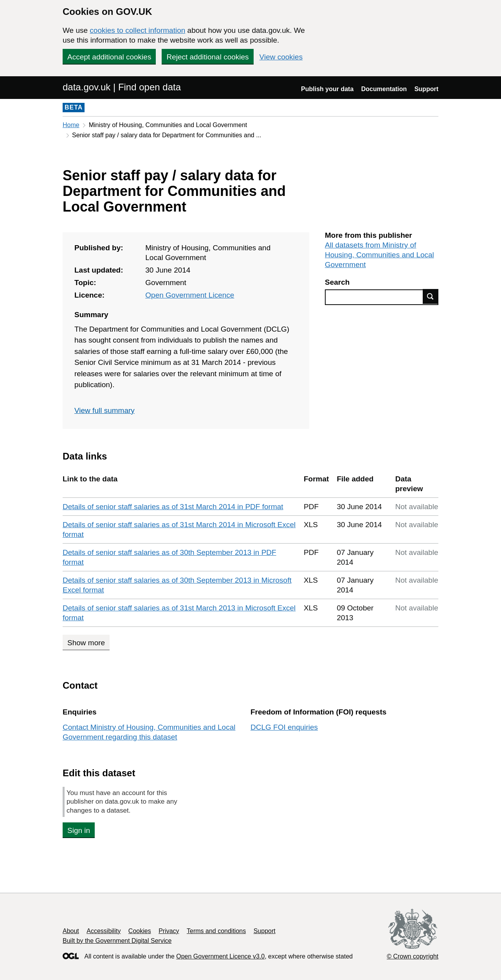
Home (71, 125)
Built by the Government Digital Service (117, 941)
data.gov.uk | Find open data (122, 87)
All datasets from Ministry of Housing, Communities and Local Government (379, 255)
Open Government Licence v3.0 (220, 956)
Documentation (384, 89)
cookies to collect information (137, 30)
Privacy (169, 931)
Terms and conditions (216, 931)
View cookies (281, 57)
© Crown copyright (413, 956)
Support (426, 89)
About (71, 931)
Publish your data (327, 89)
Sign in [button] (79, 830)
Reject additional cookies (207, 57)
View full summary (105, 410)
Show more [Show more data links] (86, 643)
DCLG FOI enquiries (284, 727)
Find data (431, 296)
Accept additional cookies (109, 57)
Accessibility (104, 931)
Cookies (140, 931)
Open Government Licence (190, 295)
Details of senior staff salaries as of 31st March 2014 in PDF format (173, 507)
